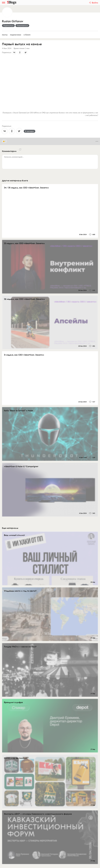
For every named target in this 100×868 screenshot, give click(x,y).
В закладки (30, 131)
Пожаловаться (22, 26)
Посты (5, 35)
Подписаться (8, 26)
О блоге (27, 35)
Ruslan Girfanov (13, 21)
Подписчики (16, 35)
